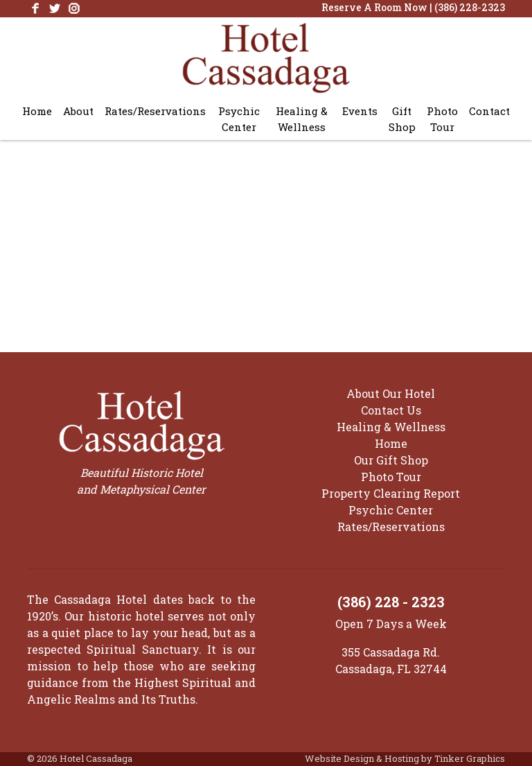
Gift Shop (402, 119)
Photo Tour (442, 119)
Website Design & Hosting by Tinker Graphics (405, 758)
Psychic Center (239, 119)
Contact (489, 111)
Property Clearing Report (391, 493)
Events (360, 111)
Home (37, 111)
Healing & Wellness (302, 119)
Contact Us (391, 410)
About (78, 111)
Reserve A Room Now (374, 7)
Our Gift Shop (391, 460)
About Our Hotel (391, 393)
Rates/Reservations (155, 111)
